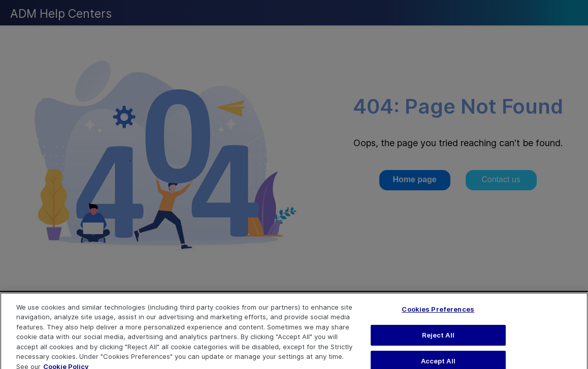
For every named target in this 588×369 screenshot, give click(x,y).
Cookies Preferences (438, 313)
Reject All (438, 339)
